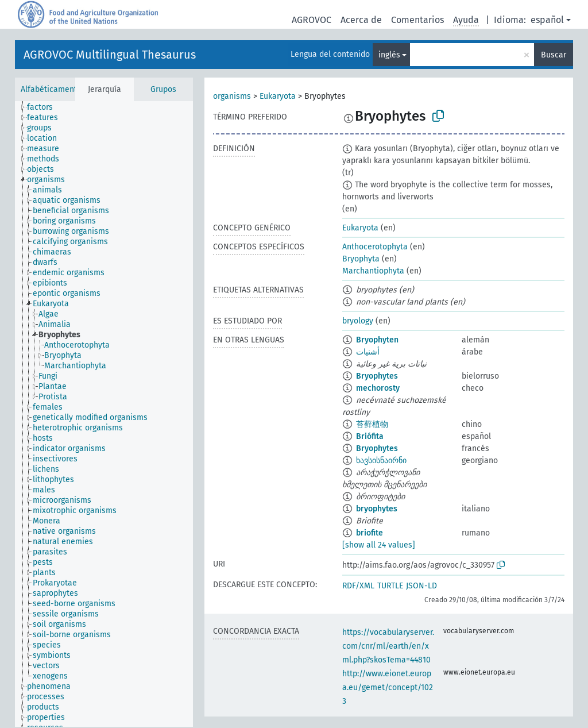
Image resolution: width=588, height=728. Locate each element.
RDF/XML (358, 586)
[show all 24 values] (379, 545)
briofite (370, 533)
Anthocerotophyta (375, 247)
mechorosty (378, 388)
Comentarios (417, 20)
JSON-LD (421, 586)
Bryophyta (361, 259)
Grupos (163, 89)
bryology (358, 321)
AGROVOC (312, 20)
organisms (232, 96)
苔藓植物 (372, 424)
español (547, 20)
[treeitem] (45, 107)
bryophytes (377, 509)
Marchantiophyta (373, 271)
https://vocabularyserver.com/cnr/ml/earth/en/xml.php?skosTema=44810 (388, 646)
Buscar (554, 55)
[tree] (104, 414)
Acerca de (361, 20)
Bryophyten (377, 340)
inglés (389, 55)
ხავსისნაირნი (381, 461)
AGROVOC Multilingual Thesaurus (110, 55)
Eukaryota (278, 96)
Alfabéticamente (51, 89)
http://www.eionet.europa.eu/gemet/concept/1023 (388, 687)
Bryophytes (377, 376)
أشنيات (368, 352)
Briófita (370, 436)
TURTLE (390, 586)
